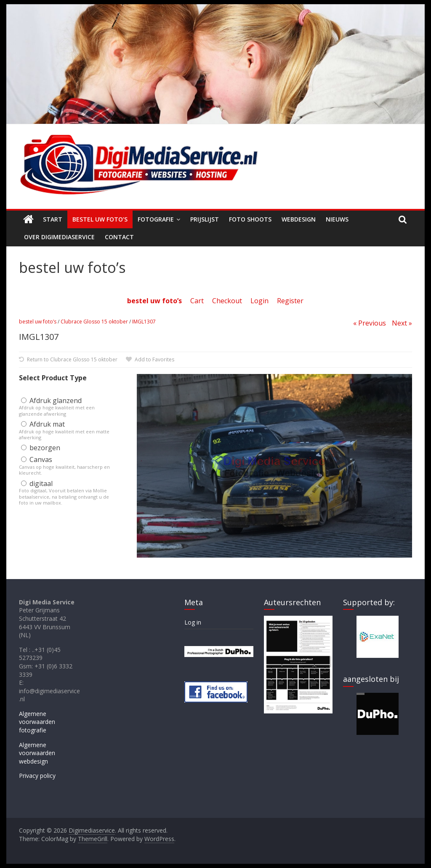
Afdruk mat (43, 424)
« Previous (370, 323)
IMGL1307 (144, 322)
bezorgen (41, 448)
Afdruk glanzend (51, 401)
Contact (119, 237)
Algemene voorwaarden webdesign (37, 753)
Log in (193, 622)
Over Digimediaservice (59, 237)
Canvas (37, 459)
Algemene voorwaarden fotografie (37, 722)
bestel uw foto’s (38, 322)
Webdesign (299, 219)
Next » (402, 323)
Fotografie (156, 219)
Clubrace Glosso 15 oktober (94, 322)
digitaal (37, 483)
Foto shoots (250, 219)
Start (53, 219)
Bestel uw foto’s (100, 219)
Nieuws (337, 219)
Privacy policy (37, 776)
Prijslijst (205, 219)
